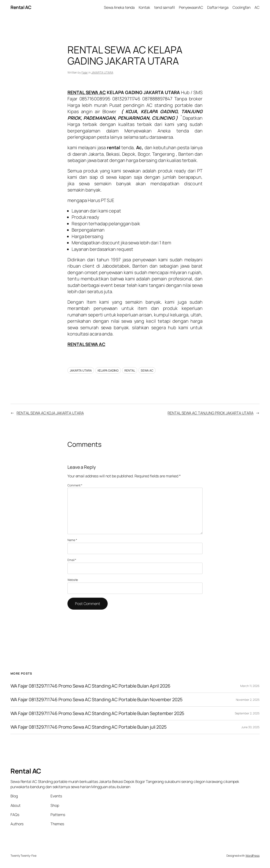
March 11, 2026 (250, 686)
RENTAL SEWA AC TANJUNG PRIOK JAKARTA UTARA (211, 413)
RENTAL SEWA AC (87, 92)
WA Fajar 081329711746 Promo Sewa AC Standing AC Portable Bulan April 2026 (90, 686)
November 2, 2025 (248, 700)
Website (73, 580)
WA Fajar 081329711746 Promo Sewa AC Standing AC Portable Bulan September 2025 (97, 713)
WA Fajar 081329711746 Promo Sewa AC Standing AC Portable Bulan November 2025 (96, 700)
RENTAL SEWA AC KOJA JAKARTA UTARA (50, 413)
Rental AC (21, 7)
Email (72, 560)
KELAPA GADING (108, 370)
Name (72, 540)
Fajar (85, 72)
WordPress (253, 856)
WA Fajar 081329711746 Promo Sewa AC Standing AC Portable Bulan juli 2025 (89, 727)
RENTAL (130, 370)
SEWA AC (147, 370)
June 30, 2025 (250, 727)
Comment (75, 485)
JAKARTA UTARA (102, 72)
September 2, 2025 (247, 713)
